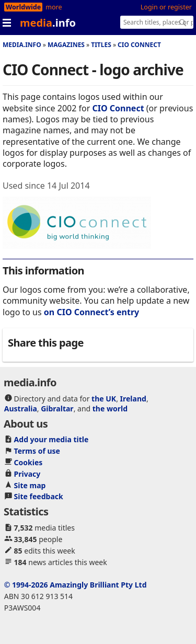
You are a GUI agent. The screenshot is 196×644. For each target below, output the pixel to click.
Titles (101, 45)
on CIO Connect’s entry (91, 312)
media (48, 23)
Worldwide (23, 7)
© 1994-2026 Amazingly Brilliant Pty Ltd (76, 585)
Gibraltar (57, 409)
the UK (104, 399)
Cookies (28, 462)
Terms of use (37, 451)
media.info (22, 45)
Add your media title (51, 439)
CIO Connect (139, 45)
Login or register (166, 7)
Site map (30, 485)
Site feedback (39, 496)
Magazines (66, 45)
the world (110, 409)
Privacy (27, 474)
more (54, 7)
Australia (21, 409)
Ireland (133, 399)
